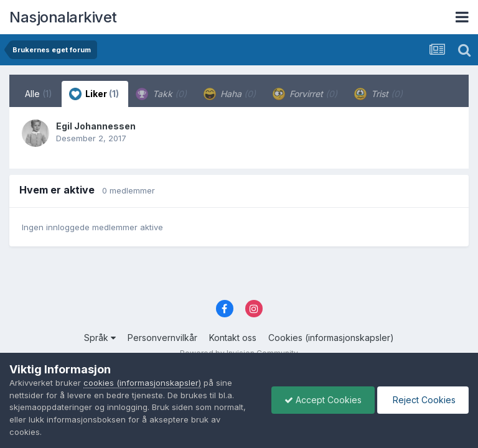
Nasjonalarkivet (63, 17)
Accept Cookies (323, 400)
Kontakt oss (233, 338)
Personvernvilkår (162, 338)
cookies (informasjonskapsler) (142, 383)
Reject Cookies (423, 400)
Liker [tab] (94, 94)
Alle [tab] (39, 94)
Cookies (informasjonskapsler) (331, 338)
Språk (100, 338)
